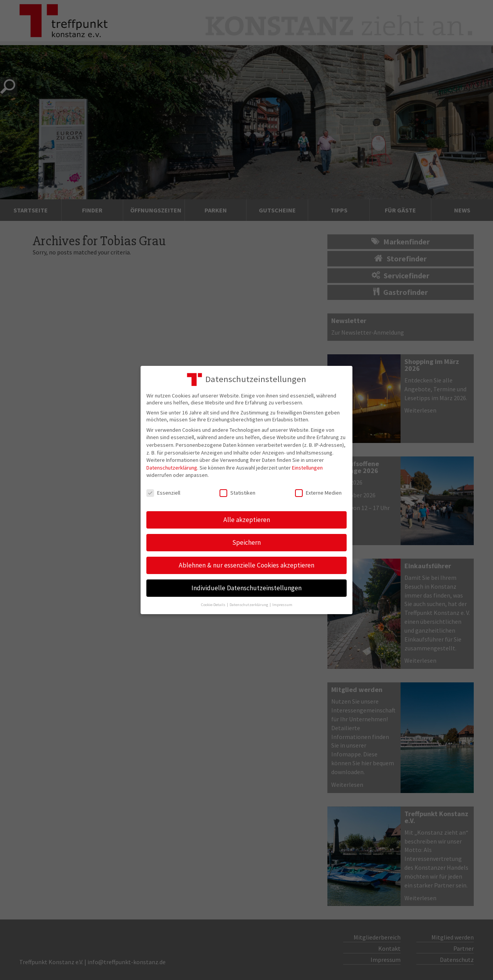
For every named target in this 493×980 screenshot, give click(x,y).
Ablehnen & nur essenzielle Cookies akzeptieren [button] (246, 565)
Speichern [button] (246, 542)
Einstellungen (307, 468)
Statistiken (237, 493)
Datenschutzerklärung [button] (249, 605)
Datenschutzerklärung (172, 468)
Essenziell (163, 493)
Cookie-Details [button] (214, 605)
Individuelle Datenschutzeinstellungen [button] (246, 588)
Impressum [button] (282, 605)
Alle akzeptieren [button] (247, 520)
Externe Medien (318, 493)
